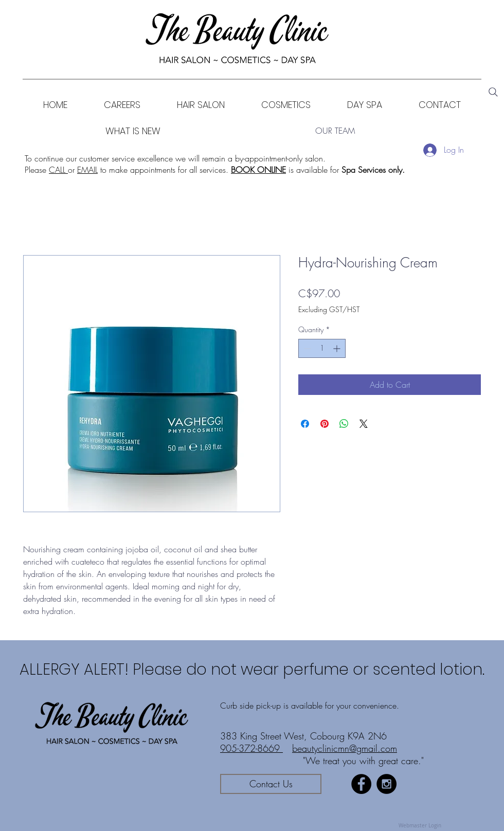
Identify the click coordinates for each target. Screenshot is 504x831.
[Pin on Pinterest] (325, 424)
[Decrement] (306, 348)
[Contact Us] (271, 784)
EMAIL (87, 170)
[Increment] (338, 348)
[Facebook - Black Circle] (361, 784)
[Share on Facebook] (305, 424)
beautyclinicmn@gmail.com (345, 748)
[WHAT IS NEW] (133, 131)
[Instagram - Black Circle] (386, 784)
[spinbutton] (322, 348)
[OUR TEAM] (335, 131)
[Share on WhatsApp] (344, 424)
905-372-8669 (251, 748)
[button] (286, 105)
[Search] (493, 92)
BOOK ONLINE (258, 170)
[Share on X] (364, 424)
